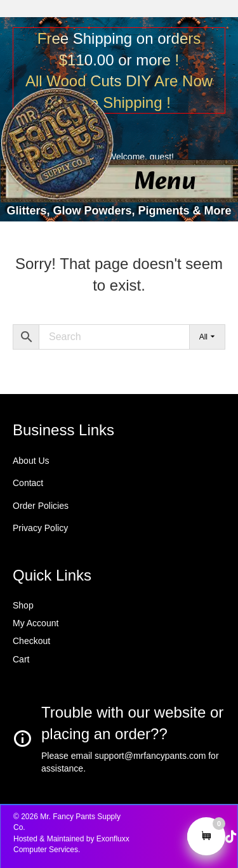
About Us (31, 461)
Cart (21, 659)
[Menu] (165, 183)
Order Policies (41, 506)
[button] (231, 837)
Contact (28, 483)
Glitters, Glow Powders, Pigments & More (119, 211)
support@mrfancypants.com (150, 756)
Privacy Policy (40, 528)
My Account (36, 623)
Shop (23, 605)
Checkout (31, 641)
